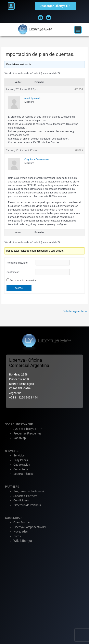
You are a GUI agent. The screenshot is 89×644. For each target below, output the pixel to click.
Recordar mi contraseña (23, 280)
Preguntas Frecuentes (27, 433)
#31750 (79, 89)
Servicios (19, 455)
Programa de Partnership (29, 491)
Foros (17, 536)
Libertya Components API (30, 527)
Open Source (21, 522)
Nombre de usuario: (17, 263)
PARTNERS (12, 487)
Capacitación (22, 465)
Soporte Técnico (23, 474)
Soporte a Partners (25, 496)
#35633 (79, 151)
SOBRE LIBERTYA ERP (19, 424)
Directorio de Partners (27, 505)
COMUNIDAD (13, 518)
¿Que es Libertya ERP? (28, 429)
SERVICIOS (12, 451)
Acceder (19, 288)
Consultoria (21, 469)
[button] (11, 6)
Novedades (21, 532)
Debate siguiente (75, 311)
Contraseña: (13, 272)
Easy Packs (21, 460)
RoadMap (20, 438)
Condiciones (21, 500)
